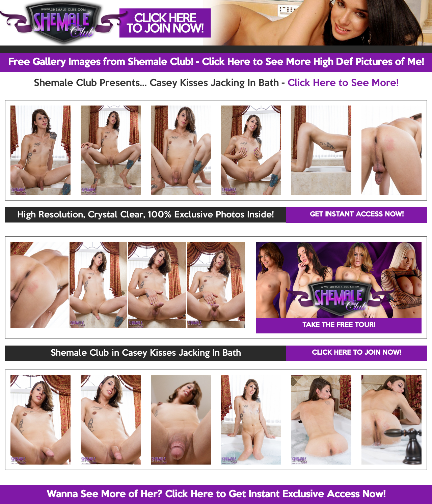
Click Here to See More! (343, 83)
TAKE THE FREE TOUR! (339, 325)
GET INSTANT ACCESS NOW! (357, 215)
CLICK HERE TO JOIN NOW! (357, 353)
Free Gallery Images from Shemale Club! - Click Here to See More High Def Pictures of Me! (216, 62)
